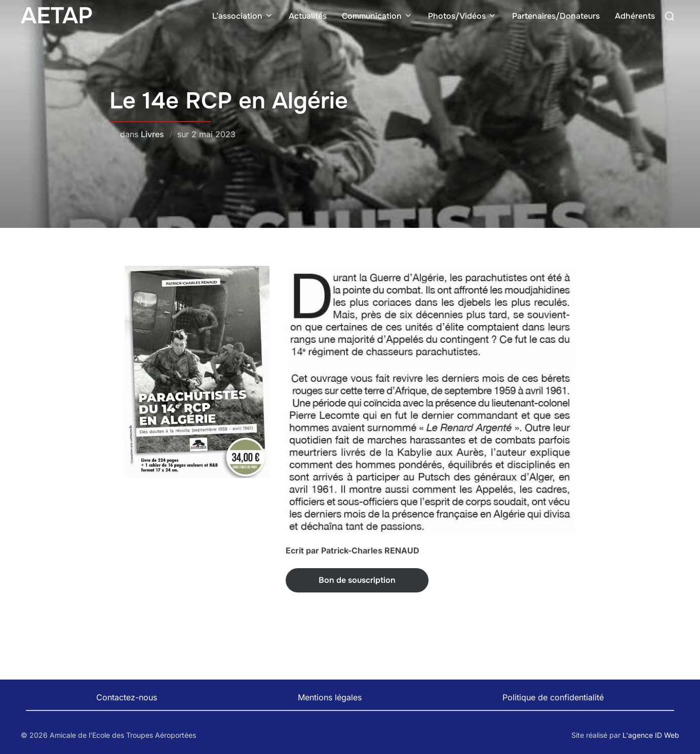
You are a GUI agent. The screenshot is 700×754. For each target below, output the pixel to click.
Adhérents (635, 16)
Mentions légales (330, 697)
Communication (377, 16)
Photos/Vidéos (462, 16)
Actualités (308, 16)
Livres (152, 134)
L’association (243, 16)
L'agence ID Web (651, 735)
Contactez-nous (127, 697)
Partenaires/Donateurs (556, 16)
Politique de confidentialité (553, 697)
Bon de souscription (357, 580)
